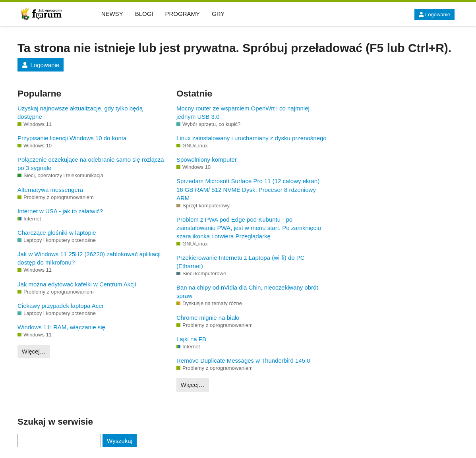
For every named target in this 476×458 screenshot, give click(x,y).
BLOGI (144, 14)
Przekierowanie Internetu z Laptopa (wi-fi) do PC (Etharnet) (241, 262)
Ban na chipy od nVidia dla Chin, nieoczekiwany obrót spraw (247, 292)
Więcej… (34, 351)
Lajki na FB (191, 339)
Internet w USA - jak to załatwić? (60, 211)
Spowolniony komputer (207, 159)
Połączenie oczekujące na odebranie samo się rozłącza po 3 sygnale (91, 164)
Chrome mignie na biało (208, 318)
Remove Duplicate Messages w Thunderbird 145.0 (243, 360)
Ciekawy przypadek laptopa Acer (61, 306)
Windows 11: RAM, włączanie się (61, 327)
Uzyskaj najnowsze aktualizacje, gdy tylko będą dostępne (80, 112)
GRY (218, 14)
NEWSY (112, 14)
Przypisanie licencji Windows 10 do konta (72, 138)
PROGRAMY (183, 14)
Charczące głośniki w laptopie (57, 233)
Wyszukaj (120, 441)
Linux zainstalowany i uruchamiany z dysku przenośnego (252, 138)
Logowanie (434, 14)
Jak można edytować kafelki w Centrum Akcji (77, 284)
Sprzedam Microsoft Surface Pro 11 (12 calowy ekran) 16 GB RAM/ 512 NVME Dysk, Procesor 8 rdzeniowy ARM (248, 189)
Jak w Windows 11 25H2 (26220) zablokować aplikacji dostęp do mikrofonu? (89, 258)
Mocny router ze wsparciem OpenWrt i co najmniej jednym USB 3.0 (243, 112)
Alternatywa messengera (50, 190)
